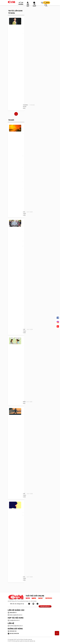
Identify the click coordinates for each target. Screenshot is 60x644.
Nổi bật (28, 4)
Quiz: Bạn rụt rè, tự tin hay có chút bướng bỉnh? (23, 515)
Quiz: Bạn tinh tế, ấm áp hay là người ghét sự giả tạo (23, 141)
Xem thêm (16, 114)
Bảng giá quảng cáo (45, 606)
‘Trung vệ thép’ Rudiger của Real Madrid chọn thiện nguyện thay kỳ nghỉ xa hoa (23, 239)
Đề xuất (34, 4)
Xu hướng (21, 3)
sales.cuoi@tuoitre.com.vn (15, 615)
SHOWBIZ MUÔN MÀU (25, 107)
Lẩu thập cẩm (24, 214)
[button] (42, 3)
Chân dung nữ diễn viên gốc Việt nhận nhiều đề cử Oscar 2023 (23, 34)
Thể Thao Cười (24, 331)
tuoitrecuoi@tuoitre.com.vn (15, 626)
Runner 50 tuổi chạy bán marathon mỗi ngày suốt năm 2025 (23, 422)
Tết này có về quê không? (23, 345)
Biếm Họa (24, 402)
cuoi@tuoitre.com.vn (14, 620)
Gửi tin (47, 3)
